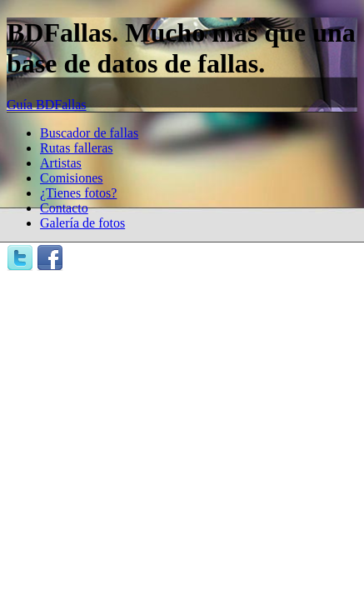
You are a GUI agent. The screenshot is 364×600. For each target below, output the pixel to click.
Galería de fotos (82, 223)
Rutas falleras (77, 148)
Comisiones (72, 178)
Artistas (61, 163)
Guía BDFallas (47, 105)
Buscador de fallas (89, 133)
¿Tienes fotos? (78, 193)
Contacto (64, 208)
